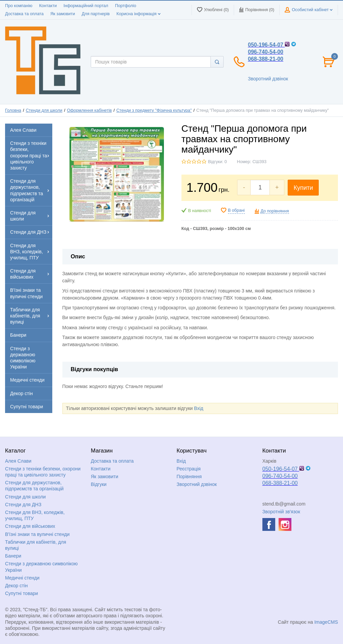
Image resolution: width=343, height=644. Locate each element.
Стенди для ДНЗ (23, 505)
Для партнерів (96, 14)
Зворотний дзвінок (268, 79)
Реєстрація (189, 469)
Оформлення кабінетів (89, 110)
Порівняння (189, 476)
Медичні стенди (22, 578)
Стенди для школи (44, 110)
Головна (13, 110)
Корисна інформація (138, 14)
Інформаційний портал (86, 6)
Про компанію (19, 6)
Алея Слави (18, 461)
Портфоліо (126, 6)
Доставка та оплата (24, 14)
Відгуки (99, 484)
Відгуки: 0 (218, 162)
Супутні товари (22, 593)
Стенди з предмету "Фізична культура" (154, 110)
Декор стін (16, 586)
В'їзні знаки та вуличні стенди (37, 534)
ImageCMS (326, 622)
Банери (13, 556)
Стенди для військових (30, 526)
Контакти (48, 6)
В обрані (236, 210)
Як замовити (63, 14)
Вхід (198, 408)
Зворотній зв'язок (281, 512)
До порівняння (275, 211)
